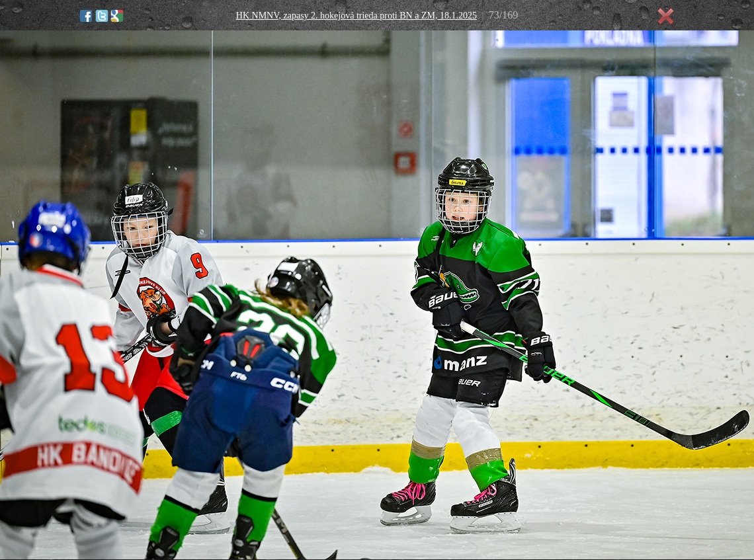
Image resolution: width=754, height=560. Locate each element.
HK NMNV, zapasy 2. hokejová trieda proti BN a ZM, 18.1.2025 (356, 16)
